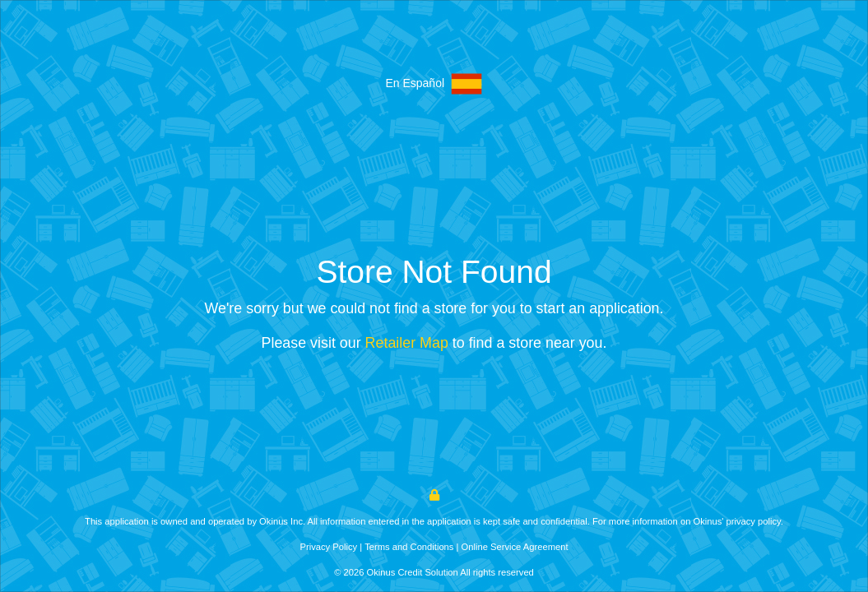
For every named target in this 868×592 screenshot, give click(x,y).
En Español (434, 84)
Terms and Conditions (409, 547)
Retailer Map (407, 343)
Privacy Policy (328, 547)
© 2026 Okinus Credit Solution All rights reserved (434, 572)
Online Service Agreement (515, 547)
